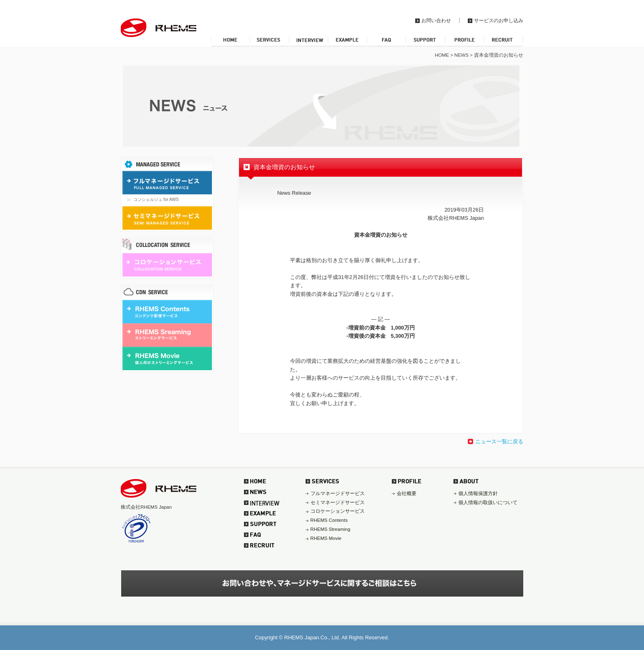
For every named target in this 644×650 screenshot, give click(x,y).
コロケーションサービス (338, 511)
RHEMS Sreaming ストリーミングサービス (169, 335)
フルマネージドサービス (338, 493)
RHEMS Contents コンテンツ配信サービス (169, 312)
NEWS (461, 55)
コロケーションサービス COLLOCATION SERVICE (169, 265)
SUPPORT (425, 42)
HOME (230, 42)
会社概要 (407, 493)
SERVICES (269, 42)
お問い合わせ (436, 21)
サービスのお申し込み (499, 21)
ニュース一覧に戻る (499, 441)
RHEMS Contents (329, 520)
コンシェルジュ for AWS (156, 199)
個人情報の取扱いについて (488, 502)
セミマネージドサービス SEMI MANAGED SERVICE (169, 218)
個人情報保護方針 (478, 493)
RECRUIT (504, 42)
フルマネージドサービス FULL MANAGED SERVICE (169, 183)
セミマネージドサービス (338, 502)
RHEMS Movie (326, 538)
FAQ (386, 42)
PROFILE (464, 42)
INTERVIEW (308, 42)
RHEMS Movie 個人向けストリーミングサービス (169, 358)
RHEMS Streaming (330, 529)
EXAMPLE (347, 42)
